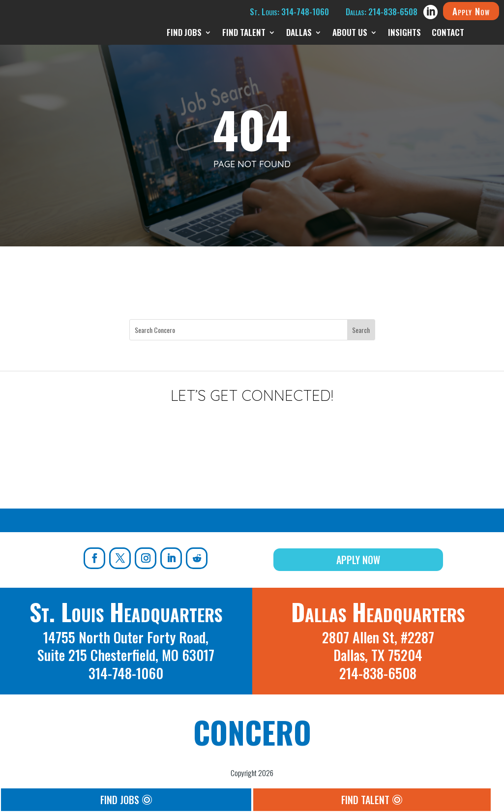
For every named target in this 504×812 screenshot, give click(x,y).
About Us (350, 34)
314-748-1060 (126, 673)
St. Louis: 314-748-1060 (289, 12)
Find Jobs (184, 34)
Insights (404, 34)
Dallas (299, 34)
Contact (448, 34)
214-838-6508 (378, 673)
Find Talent (244, 34)
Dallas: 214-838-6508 (382, 12)
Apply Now (471, 11)
